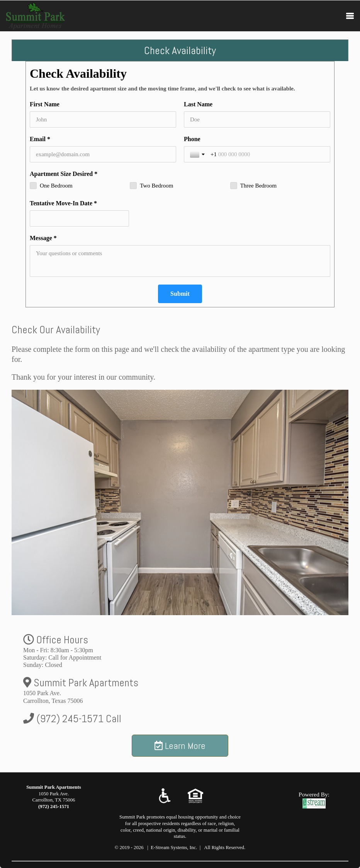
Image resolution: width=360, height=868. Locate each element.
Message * (43, 238)
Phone (192, 139)
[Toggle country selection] (198, 154)
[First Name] (103, 119)
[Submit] (180, 294)
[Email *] (103, 154)
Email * (40, 139)
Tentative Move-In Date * (63, 203)
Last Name (198, 104)
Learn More (180, 746)
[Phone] (267, 154)
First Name (45, 104)
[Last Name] (257, 119)
